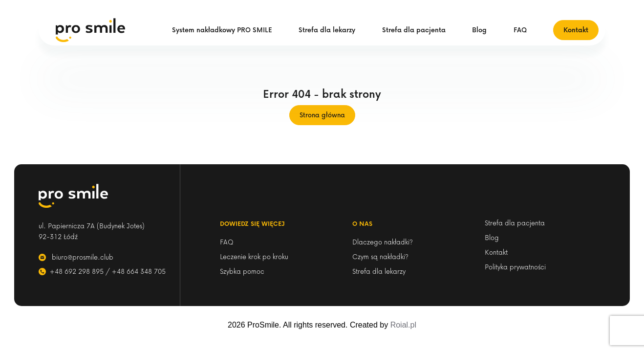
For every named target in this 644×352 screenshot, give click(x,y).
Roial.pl (403, 325)
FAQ (520, 30)
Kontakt (576, 30)
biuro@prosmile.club (83, 257)
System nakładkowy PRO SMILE (222, 30)
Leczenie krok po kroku (254, 256)
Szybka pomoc (242, 271)
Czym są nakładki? (380, 256)
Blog (479, 30)
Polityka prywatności (515, 267)
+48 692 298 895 (77, 271)
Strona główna (322, 115)
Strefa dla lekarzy (327, 30)
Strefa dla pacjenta (414, 30)
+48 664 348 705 (139, 271)
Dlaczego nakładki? (383, 242)
